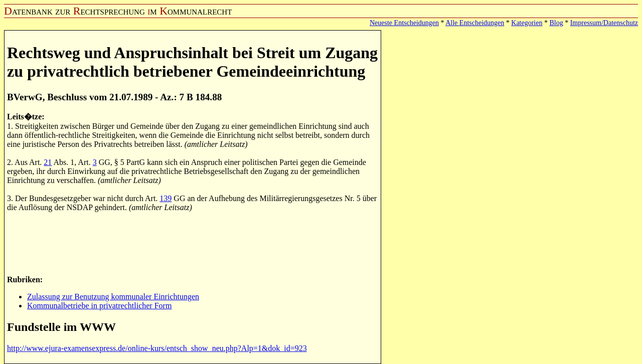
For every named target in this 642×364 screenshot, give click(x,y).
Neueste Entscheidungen (404, 23)
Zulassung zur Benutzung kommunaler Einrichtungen (113, 297)
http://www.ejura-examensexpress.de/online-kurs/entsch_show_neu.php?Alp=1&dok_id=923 (157, 348)
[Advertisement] (190, 243)
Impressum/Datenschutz (604, 23)
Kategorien (527, 23)
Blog (556, 23)
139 (166, 198)
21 (48, 162)
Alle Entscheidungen (475, 23)
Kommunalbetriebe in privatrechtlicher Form (99, 306)
